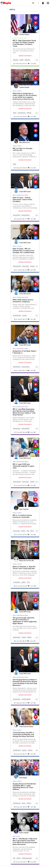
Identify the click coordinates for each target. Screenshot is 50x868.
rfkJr (28, 582)
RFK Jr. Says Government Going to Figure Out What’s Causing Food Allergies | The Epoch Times (24, 43)
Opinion (20, 246)
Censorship (16, 531)
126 (25, 64)
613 (25, 862)
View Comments (25, 56)
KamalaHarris (22, 113)
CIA (14, 858)
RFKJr (32, 531)
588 (25, 432)
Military (29, 113)
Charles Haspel (24, 34)
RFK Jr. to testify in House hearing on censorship (22, 516)
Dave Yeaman (24, 509)
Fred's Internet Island (26, 727)
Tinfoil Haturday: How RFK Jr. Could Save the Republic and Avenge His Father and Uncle (23, 734)
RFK (28, 531)
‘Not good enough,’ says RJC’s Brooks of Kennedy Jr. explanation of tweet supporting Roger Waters (25, 621)
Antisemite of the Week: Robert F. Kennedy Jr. (24, 352)
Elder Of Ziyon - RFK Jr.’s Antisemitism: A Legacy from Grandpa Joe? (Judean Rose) (24, 251)
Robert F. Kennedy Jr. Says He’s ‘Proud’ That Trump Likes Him (24, 568)
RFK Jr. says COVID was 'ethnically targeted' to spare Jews (23, 466)
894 (25, 807)
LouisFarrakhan (26, 699)
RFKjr (15, 164)
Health (25, 38)
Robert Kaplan (24, 833)
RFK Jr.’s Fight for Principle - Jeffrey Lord (23, 149)
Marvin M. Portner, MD (27, 561)
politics (24, 582)
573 (25, 703)
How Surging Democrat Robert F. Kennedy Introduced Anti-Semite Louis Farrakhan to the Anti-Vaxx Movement (25, 682)
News (14, 195)
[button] (33, 3)
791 (25, 219)
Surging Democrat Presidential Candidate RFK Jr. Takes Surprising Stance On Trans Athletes (24, 787)
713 (25, 371)
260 (25, 168)
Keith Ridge (23, 778)
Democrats (26, 266)
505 (25, 641)
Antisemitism (26, 215)
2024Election (17, 750)
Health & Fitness (17, 38)
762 (25, 485)
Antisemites (17, 215)
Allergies (16, 60)
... (37, 60)
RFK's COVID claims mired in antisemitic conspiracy (23, 301)
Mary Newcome (24, 142)
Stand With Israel (25, 192)
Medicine (27, 60)
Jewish (32, 266)
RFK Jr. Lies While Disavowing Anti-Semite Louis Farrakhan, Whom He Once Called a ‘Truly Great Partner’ (24, 412)
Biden (15, 113)
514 (25, 319)
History (19, 858)
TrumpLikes (17, 582)
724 (25, 270)
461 (25, 754)
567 (25, 535)
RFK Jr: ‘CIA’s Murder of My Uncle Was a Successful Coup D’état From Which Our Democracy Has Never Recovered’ (25, 842)
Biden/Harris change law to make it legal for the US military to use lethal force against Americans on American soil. (25, 96)
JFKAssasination (27, 858)
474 (25, 117)
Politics (15, 91)
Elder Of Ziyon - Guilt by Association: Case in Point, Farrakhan (22, 199)
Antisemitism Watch (22, 195)
